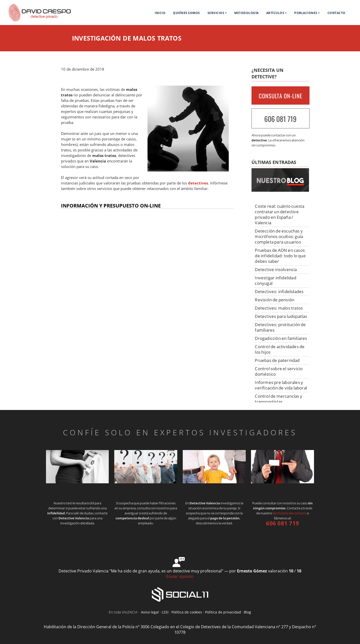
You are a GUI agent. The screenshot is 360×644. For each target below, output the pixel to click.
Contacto (336, 13)
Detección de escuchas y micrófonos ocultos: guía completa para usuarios (279, 236)
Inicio (160, 13)
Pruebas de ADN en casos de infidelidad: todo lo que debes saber (280, 256)
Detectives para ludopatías (281, 316)
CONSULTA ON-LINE (280, 96)
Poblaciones (306, 13)
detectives (198, 183)
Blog (247, 612)
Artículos (275, 13)
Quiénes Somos (186, 13)
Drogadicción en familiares (281, 338)
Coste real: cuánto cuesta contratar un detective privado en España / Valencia (279, 214)
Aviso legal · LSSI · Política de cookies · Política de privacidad (191, 612)
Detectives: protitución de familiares (280, 327)
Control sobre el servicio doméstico (279, 371)
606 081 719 (280, 119)
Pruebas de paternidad (277, 360)
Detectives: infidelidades (279, 291)
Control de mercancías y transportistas (278, 399)
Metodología (246, 13)
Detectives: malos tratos (279, 308)
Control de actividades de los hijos (280, 349)
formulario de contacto (290, 513)
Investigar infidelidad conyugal (275, 280)
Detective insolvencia (276, 269)
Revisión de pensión (274, 300)
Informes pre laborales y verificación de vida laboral (281, 385)
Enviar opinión (180, 576)
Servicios (216, 13)
